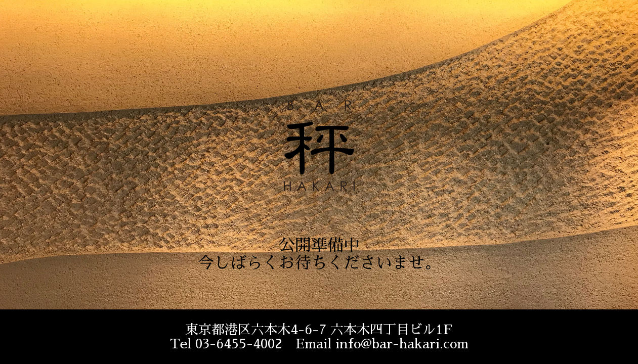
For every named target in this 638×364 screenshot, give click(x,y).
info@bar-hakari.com (402, 344)
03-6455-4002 (239, 344)
